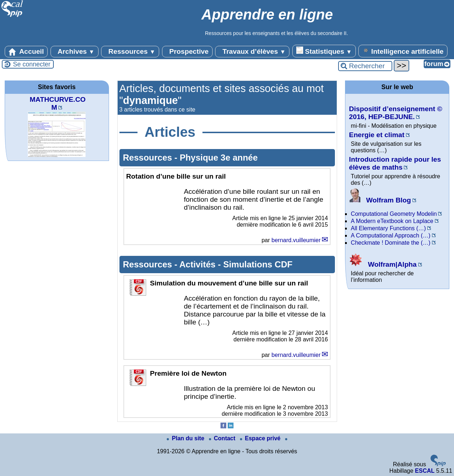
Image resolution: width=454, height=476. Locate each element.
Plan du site (186, 438)
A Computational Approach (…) (391, 235)
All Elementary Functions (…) (388, 228)
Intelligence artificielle (403, 51)
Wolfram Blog (380, 200)
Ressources (130, 52)
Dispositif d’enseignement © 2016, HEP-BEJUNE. (396, 113)
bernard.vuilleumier (296, 240)
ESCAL (425, 471)
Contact (223, 438)
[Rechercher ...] (365, 66)
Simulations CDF (258, 264)
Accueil (26, 52)
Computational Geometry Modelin (394, 214)
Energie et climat (377, 135)
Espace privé (261, 438)
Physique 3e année (219, 158)
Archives (75, 52)
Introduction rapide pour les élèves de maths (395, 163)
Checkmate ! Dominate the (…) (391, 243)
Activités (199, 264)
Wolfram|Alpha (383, 264)
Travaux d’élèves (252, 52)
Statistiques (324, 51)
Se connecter (32, 64)
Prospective (187, 52)
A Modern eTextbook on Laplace (392, 221)
